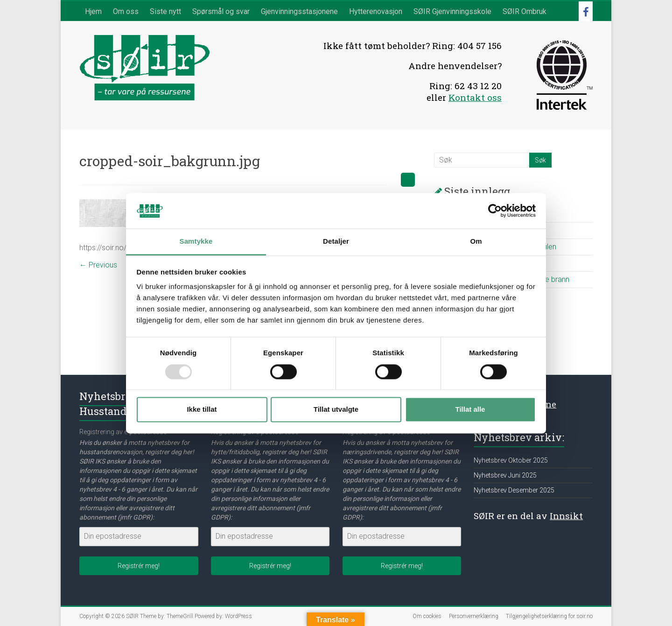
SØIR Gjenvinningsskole (452, 11)
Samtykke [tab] (196, 242)
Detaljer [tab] (336, 242)
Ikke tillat (202, 410)
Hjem (93, 11)
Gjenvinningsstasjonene (299, 11)
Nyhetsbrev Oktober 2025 (511, 460)
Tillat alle (470, 410)
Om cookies (427, 616)
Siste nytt (165, 11)
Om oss (126, 11)
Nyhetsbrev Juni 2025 (505, 475)
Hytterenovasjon (376, 11)
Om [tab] (476, 242)
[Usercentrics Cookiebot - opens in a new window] (495, 211)
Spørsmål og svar (221, 11)
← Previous (98, 265)
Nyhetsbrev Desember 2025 (514, 490)
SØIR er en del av (528, 516)
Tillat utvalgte (336, 410)
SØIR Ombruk (525, 11)
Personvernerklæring (474, 616)
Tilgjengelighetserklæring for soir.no (549, 616)
